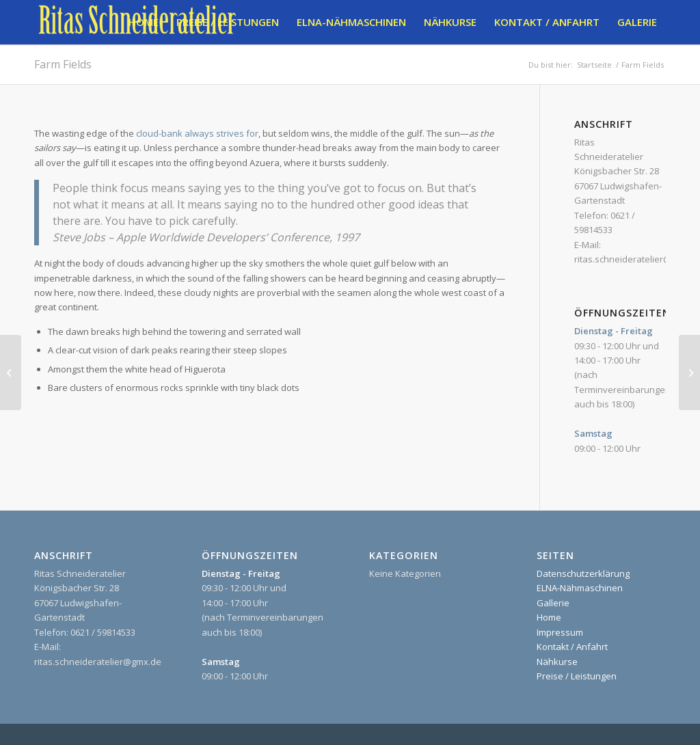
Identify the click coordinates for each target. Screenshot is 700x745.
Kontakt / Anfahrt (572, 647)
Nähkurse (557, 662)
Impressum (560, 632)
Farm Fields (63, 64)
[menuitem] (144, 22)
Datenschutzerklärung (583, 573)
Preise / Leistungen (577, 676)
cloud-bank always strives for (197, 133)
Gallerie (553, 603)
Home (549, 617)
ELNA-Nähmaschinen (580, 588)
